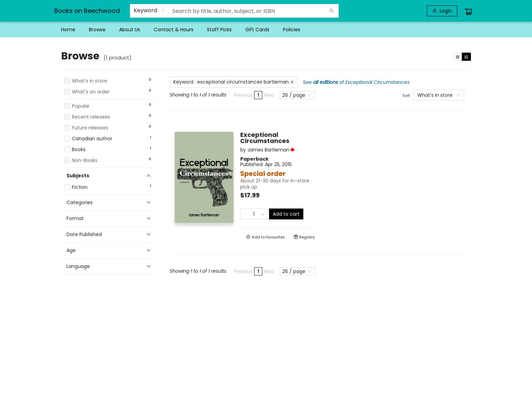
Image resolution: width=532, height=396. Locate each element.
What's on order (91, 92)
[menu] (266, 30)
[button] (109, 98)
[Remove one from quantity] (245, 214)
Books (79, 150)
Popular (81, 106)
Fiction (80, 187)
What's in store (90, 81)
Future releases (90, 128)
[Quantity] (254, 214)
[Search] (332, 11)
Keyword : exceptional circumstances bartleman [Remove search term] (234, 82)
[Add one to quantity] (263, 214)
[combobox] (149, 11)
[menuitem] (68, 30)
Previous (243, 95)
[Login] (442, 11)
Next (269, 95)
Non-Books (85, 160)
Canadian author (92, 139)
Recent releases (91, 117)
